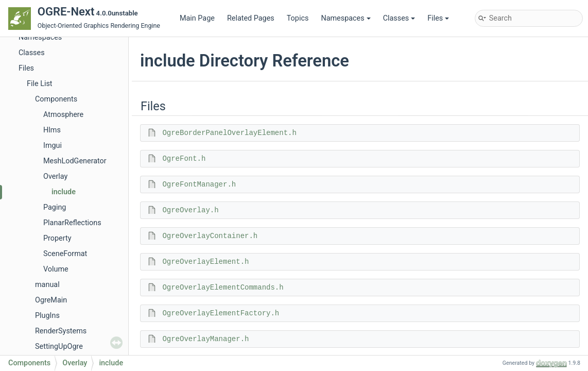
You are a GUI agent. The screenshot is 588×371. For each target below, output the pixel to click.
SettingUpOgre (59, 347)
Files (438, 18)
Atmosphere (63, 115)
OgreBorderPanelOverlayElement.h (229, 133)
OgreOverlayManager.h (205, 339)
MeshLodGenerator (75, 161)
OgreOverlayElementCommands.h (223, 288)
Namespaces (345, 18)
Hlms (52, 130)
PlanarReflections (72, 223)
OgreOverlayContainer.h (210, 236)
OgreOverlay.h (190, 210)
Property (57, 238)
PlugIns (47, 316)
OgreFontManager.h (199, 184)
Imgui (53, 146)
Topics (298, 18)
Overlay (55, 176)
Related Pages (251, 18)
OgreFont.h (184, 159)
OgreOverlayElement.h (205, 262)
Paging (55, 207)
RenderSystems (61, 331)
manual (47, 285)
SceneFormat (65, 254)
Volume (56, 269)
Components (56, 99)
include (64, 192)
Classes (399, 18)
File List (40, 84)
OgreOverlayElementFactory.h (221, 313)
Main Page (197, 18)
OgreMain (51, 300)
